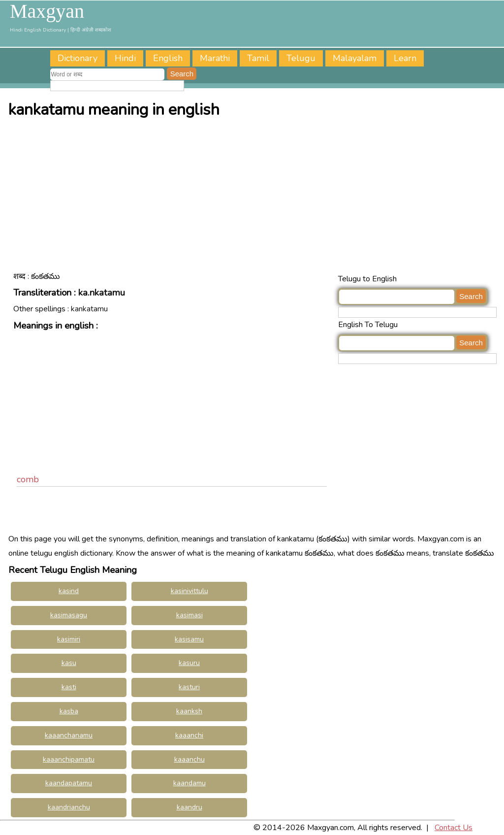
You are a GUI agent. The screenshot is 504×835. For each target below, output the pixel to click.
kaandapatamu (69, 783)
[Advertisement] (254, 198)
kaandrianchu (69, 807)
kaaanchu (189, 759)
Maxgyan (47, 11)
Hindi (125, 58)
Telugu (301, 58)
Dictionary (78, 58)
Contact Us (454, 828)
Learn (405, 58)
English (168, 58)
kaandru (189, 807)
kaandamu (189, 783)
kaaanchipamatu (69, 759)
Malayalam (355, 58)
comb (28, 479)
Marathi (215, 58)
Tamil (258, 58)
